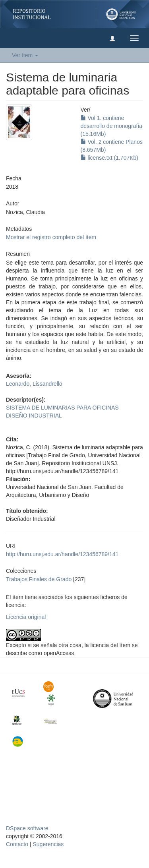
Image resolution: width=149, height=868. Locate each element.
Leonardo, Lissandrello (34, 384)
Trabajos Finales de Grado (39, 579)
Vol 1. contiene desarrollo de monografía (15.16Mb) (112, 126)
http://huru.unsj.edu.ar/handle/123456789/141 (62, 554)
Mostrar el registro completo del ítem (51, 237)
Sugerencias (48, 844)
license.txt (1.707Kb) (110, 158)
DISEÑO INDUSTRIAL (34, 416)
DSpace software (27, 828)
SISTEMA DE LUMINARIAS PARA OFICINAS (62, 408)
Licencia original (26, 617)
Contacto (17, 844)
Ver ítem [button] (25, 55)
